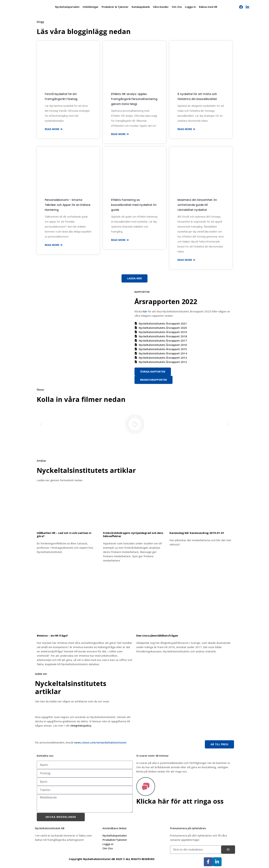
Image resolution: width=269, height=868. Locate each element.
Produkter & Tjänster (115, 7)
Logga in (190, 7)
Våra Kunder (161, 7)
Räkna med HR (208, 7)
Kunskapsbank (141, 7)
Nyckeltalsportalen (67, 7)
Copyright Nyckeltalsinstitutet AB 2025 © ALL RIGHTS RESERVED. (112, 859)
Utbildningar (91, 7)
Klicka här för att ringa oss (181, 801)
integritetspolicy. (81, 725)
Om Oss (177, 7)
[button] (41, 425)
